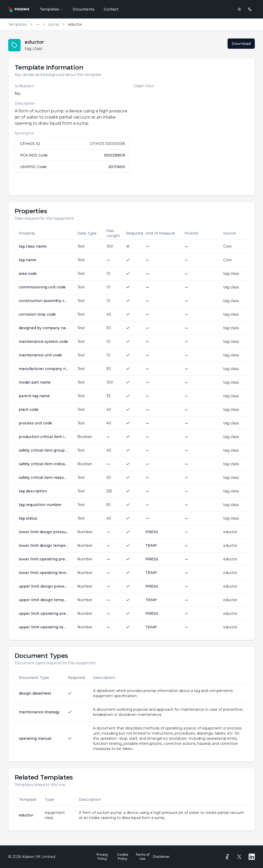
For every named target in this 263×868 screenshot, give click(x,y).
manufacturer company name (44, 369)
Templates (51, 9)
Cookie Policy (123, 857)
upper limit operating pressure (44, 613)
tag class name (33, 246)
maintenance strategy (39, 712)
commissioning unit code (42, 287)
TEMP (151, 545)
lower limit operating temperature (44, 573)
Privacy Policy (102, 857)
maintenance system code (43, 342)
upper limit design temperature (44, 600)
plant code (29, 409)
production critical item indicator (44, 437)
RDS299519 (115, 155)
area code (28, 274)
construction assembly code (44, 301)
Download (241, 44)
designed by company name (44, 328)
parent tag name (34, 396)
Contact (111, 9)
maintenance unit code (40, 355)
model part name (35, 382)
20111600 (117, 167)
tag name (27, 260)
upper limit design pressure (44, 586)
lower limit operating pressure (44, 559)
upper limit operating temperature (44, 627)
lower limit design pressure (44, 532)
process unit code (35, 423)
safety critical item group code (44, 450)
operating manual (35, 738)
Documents (84, 9)
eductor (26, 815)
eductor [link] (75, 24)
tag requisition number (40, 505)
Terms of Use (142, 857)
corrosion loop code (37, 314)
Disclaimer (161, 857)
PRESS (152, 532)
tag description (33, 491)
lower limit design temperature (44, 545)
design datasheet (35, 693)
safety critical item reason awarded (44, 477)
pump (54, 24)
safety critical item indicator (44, 464)
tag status (28, 518)
